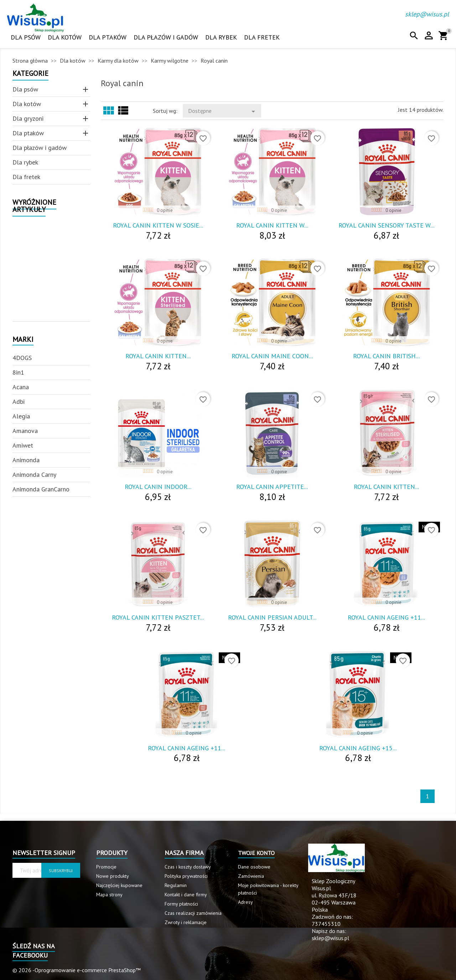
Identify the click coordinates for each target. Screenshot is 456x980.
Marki (23, 340)
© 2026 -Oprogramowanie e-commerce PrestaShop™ (77, 970)
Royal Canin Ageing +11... (386, 617)
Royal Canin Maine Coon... (272, 356)
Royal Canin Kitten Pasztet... (158, 617)
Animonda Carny (34, 475)
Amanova (25, 431)
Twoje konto (256, 853)
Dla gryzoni (28, 118)
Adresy (245, 902)
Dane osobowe (254, 867)
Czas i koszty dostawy (188, 867)
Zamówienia (251, 876)
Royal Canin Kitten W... (272, 225)
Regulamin (176, 885)
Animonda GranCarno (41, 489)
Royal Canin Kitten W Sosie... (158, 225)
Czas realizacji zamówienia (193, 913)
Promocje (106, 867)
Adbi (19, 402)
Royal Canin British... (386, 356)
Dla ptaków (108, 37)
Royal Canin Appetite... (272, 487)
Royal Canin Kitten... (158, 356)
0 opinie (165, 210)
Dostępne (223, 111)
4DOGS (22, 358)
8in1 (18, 372)
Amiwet (23, 445)
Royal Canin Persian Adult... (272, 617)
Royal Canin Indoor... (158, 487)
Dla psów (26, 37)
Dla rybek (221, 37)
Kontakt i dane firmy (186, 895)
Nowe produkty (113, 876)
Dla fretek (262, 37)
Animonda (26, 460)
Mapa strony (109, 895)
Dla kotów (65, 37)
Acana (21, 387)
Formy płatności (181, 904)
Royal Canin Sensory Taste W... (386, 225)
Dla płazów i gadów (166, 37)
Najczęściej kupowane (119, 885)
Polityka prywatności (186, 876)
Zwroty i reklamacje (186, 922)
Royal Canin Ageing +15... (358, 748)
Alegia (21, 416)
